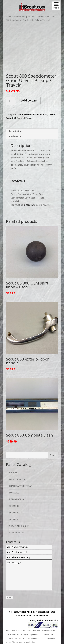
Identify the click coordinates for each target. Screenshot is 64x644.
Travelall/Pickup (20, 17)
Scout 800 (11, 118)
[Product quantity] (11, 101)
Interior (44, 114)
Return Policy (52, 620)
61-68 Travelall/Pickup (39, 17)
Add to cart (29, 100)
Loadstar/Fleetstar (21, 486)
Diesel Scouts (17, 479)
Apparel (14, 473)
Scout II (13, 519)
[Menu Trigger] (56, 6)
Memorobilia (16, 499)
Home (9, 17)
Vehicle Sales (17, 533)
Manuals (14, 493)
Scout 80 (14, 506)
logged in (28, 205)
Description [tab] (15, 131)
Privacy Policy (36, 620)
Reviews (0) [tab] (15, 136)
